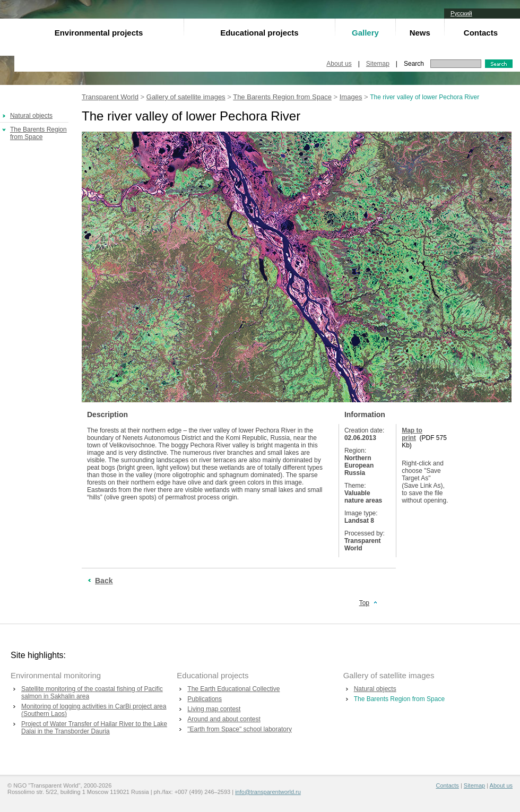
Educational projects (259, 33)
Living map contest (214, 709)
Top (364, 603)
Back (104, 581)
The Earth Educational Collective (233, 689)
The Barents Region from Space (38, 133)
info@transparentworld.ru (268, 792)
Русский (461, 13)
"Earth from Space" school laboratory (240, 729)
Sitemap (378, 64)
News (420, 33)
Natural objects (31, 116)
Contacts (481, 33)
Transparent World (110, 97)
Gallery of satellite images (186, 97)
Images (351, 97)
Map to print (412, 434)
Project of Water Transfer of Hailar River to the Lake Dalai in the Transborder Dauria (94, 728)
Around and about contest (224, 719)
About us (339, 64)
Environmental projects (99, 33)
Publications (205, 699)
